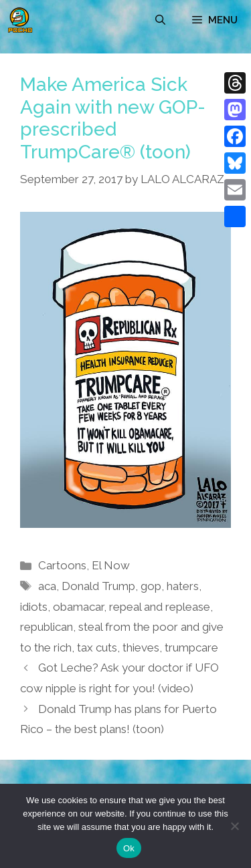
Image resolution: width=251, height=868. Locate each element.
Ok (129, 848)
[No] (234, 826)
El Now (111, 565)
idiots (34, 607)
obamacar (78, 607)
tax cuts (97, 647)
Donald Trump (98, 586)
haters (183, 586)
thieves (141, 647)
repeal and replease (160, 607)
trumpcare (191, 647)
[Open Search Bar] (160, 20)
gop (151, 586)
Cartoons (62, 565)
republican (47, 627)
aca (47, 586)
